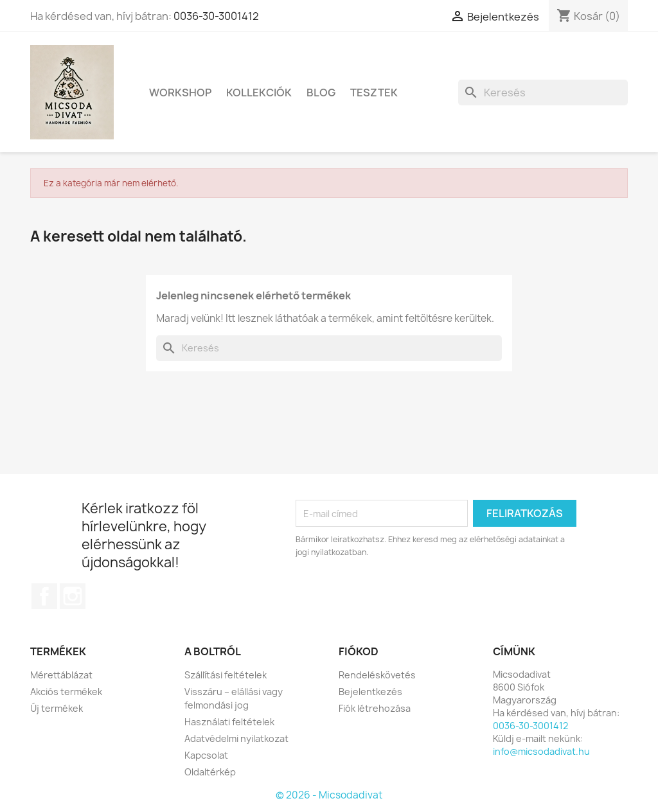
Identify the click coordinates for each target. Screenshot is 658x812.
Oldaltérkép (210, 772)
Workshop (180, 93)
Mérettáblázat (61, 675)
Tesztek (374, 93)
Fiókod (359, 651)
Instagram (73, 596)
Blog (321, 93)
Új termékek (57, 708)
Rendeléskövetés (377, 675)
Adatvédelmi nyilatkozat (236, 738)
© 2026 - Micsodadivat (329, 795)
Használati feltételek (229, 722)
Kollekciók (259, 93)
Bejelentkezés (370, 692)
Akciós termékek (66, 692)
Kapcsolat (206, 755)
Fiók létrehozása (375, 708)
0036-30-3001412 (216, 16)
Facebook (44, 596)
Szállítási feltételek (226, 675)
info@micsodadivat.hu (541, 751)
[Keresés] (543, 93)
